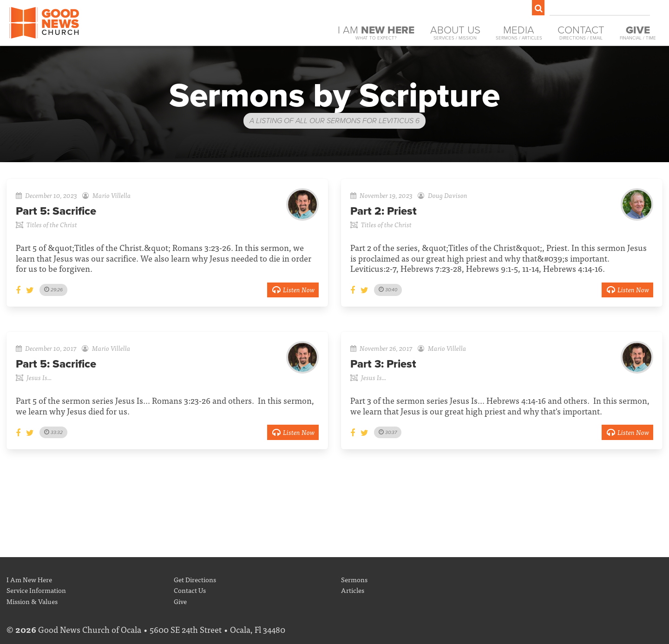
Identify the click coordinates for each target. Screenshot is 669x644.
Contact (581, 33)
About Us (455, 33)
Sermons (354, 579)
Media (519, 33)
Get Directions (195, 579)
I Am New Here (29, 579)
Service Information (36, 590)
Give (180, 601)
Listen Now (293, 289)
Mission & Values (32, 601)
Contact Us (190, 590)
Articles (353, 590)
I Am (376, 33)
